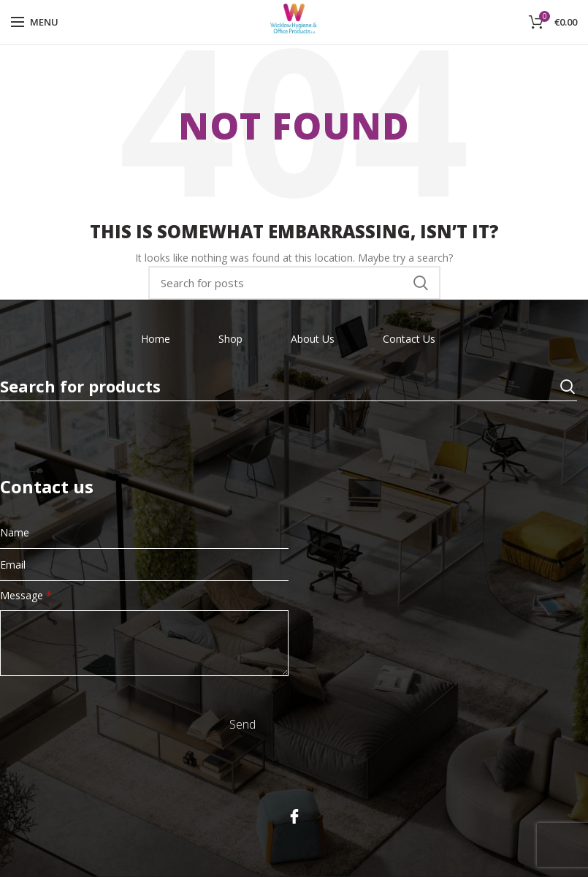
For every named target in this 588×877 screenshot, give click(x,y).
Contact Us (409, 339)
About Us (313, 339)
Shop (230, 339)
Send (243, 724)
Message (26, 595)
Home (156, 339)
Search (421, 283)
